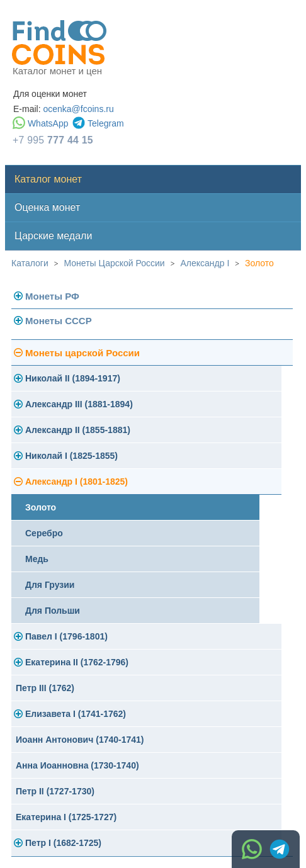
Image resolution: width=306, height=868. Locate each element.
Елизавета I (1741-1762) (76, 714)
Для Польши (53, 611)
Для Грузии (50, 585)
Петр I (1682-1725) (63, 843)
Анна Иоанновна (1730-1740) (77, 765)
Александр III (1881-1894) (79, 404)
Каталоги (30, 263)
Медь (37, 559)
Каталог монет (48, 179)
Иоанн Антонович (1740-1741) (80, 740)
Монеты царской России (82, 353)
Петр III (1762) (45, 688)
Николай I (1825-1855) (71, 456)
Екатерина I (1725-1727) (66, 817)
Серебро (44, 533)
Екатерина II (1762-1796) (77, 662)
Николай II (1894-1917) (73, 378)
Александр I (205, 263)
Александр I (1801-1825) (76, 482)
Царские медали (53, 236)
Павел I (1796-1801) (66, 636)
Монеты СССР (59, 321)
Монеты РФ (52, 296)
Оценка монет (47, 207)
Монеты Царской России (115, 263)
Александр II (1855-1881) (78, 430)
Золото (259, 263)
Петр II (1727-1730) (55, 791)
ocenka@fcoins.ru (78, 109)
